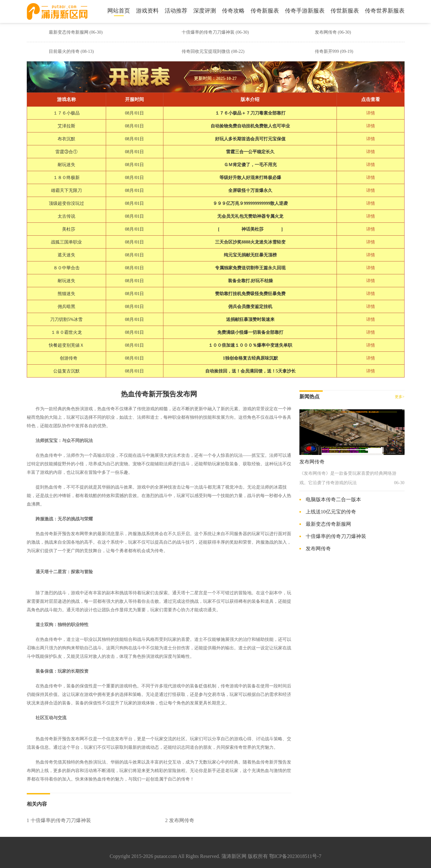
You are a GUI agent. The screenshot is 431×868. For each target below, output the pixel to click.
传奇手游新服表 (305, 11)
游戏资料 (147, 11)
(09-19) (347, 51)
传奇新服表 (265, 11)
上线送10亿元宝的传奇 (331, 512)
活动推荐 (176, 11)
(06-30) (96, 32)
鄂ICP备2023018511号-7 (295, 856)
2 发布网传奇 (180, 820)
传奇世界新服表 (385, 11)
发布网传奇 (333, 32)
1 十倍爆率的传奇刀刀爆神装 (59, 820)
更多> (400, 397)
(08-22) (238, 51)
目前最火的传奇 (71, 51)
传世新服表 (345, 11)
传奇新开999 (334, 51)
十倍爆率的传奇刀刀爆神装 (215, 32)
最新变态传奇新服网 (76, 32)
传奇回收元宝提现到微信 (213, 51)
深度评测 (205, 11)
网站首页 (119, 11)
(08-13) (87, 51)
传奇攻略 (233, 11)
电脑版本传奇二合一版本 (333, 499)
